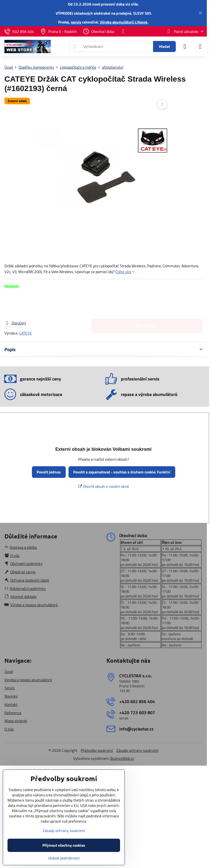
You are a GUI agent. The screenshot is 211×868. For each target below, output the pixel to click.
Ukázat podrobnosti (64, 858)
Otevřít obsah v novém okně (104, 486)
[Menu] (200, 46)
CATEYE (26, 333)
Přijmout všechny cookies (64, 845)
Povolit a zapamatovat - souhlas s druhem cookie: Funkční (122, 472)
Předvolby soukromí (97, 750)
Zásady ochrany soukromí (137, 750)
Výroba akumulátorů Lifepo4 (124, 22)
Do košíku (147, 304)
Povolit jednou (49, 472)
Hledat (164, 46)
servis (76, 22)
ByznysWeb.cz (122, 758)
